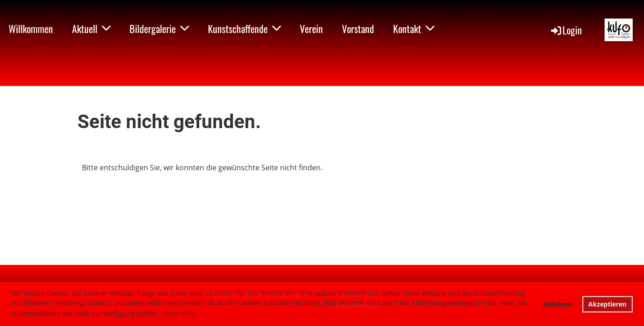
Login (566, 30)
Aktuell (91, 29)
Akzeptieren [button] (607, 304)
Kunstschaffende (244, 29)
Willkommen (31, 29)
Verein (311, 29)
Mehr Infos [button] (179, 314)
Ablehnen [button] (558, 304)
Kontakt (414, 29)
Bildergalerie (159, 29)
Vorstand (358, 29)
